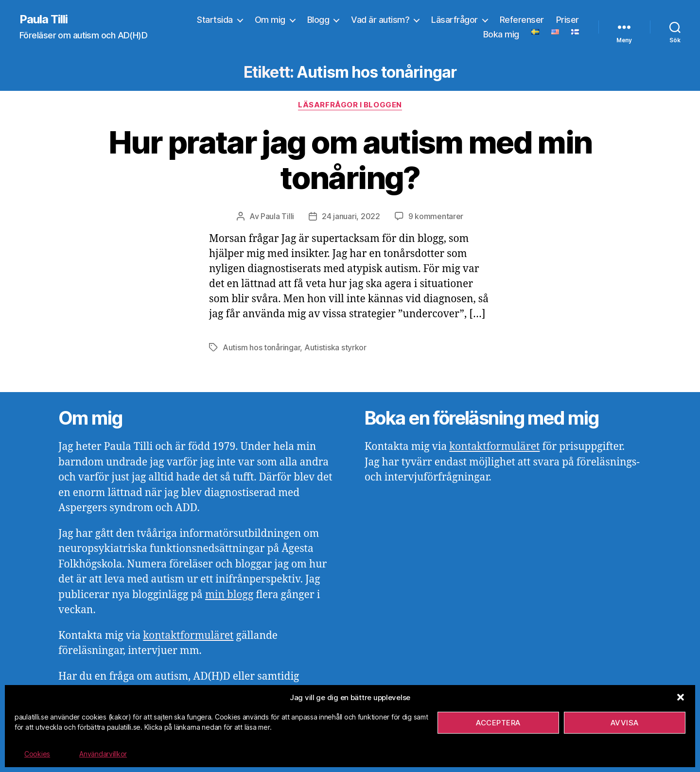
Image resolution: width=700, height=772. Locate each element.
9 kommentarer (436, 216)
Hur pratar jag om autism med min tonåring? (350, 160)
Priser (568, 20)
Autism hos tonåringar (261, 347)
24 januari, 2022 (351, 216)
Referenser (522, 20)
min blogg (229, 595)
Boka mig (501, 34)
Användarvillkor (103, 754)
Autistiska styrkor (335, 347)
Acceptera (498, 723)
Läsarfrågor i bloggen (350, 105)
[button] (681, 697)
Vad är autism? (380, 20)
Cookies (37, 754)
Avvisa (625, 723)
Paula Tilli (44, 19)
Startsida (215, 20)
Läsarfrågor (455, 20)
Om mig (270, 20)
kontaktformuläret (188, 636)
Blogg (318, 20)
